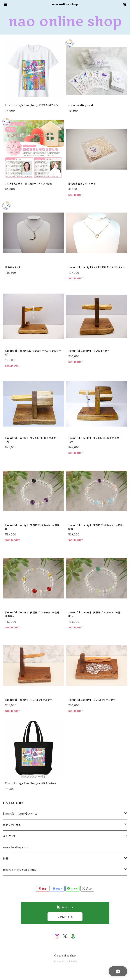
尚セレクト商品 (12, 825)
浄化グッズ (9, 836)
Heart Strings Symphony (20, 870)
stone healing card (16, 847)
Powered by (65, 962)
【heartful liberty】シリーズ (20, 814)
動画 (6, 859)
